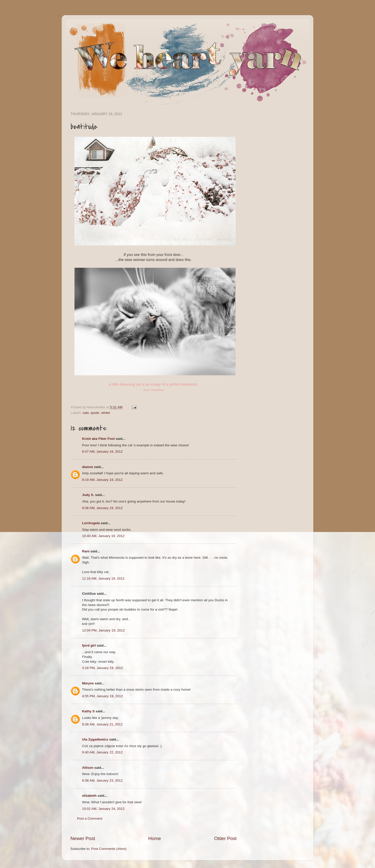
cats (86, 413)
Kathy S (88, 711)
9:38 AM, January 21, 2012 (102, 724)
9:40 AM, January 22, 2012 (102, 752)
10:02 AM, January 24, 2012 (103, 809)
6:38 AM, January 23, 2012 (102, 780)
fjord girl (89, 645)
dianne (88, 467)
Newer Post (83, 838)
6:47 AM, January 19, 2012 (102, 452)
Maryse (88, 683)
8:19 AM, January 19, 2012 (102, 480)
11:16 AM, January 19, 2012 (103, 578)
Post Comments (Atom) (109, 849)
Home (155, 838)
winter (106, 413)
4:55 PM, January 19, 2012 (102, 696)
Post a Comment (90, 819)
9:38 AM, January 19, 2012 (102, 508)
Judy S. (88, 495)
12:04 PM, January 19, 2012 (103, 630)
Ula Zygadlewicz (95, 739)
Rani (86, 551)
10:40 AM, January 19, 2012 (103, 536)
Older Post (225, 838)
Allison (88, 768)
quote (95, 413)
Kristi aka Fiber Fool (98, 439)
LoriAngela (91, 523)
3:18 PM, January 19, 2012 (102, 668)
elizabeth (89, 796)
